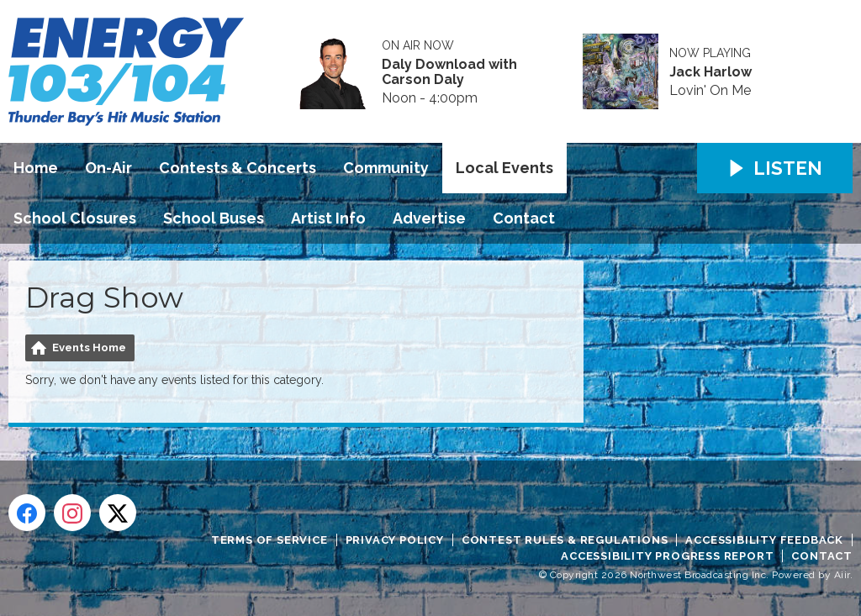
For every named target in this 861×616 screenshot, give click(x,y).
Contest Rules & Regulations (565, 540)
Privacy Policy (395, 540)
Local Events (504, 168)
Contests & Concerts (238, 168)
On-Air (108, 168)
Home (36, 168)
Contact (524, 218)
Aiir (842, 575)
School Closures (75, 218)
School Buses (214, 218)
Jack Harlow (710, 72)
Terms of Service (269, 540)
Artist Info (328, 218)
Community (386, 168)
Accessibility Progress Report (667, 556)
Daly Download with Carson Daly (449, 72)
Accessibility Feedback (764, 540)
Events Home (89, 347)
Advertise (429, 218)
